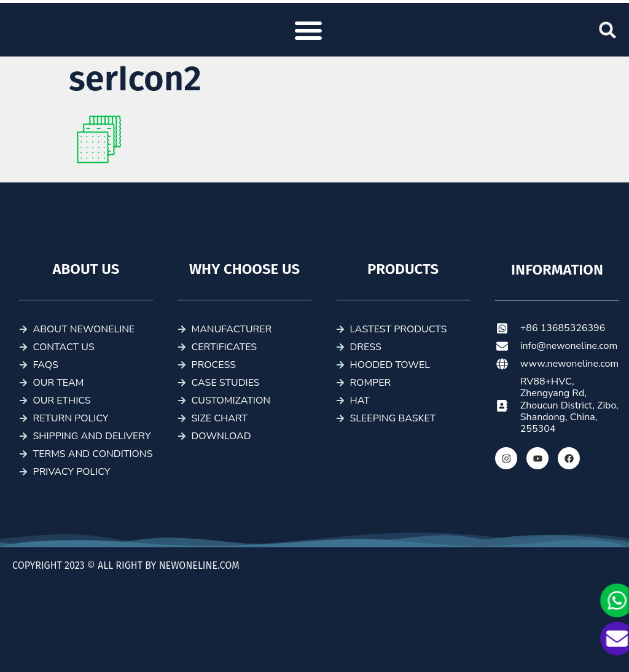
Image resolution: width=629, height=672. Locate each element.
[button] (308, 30)
